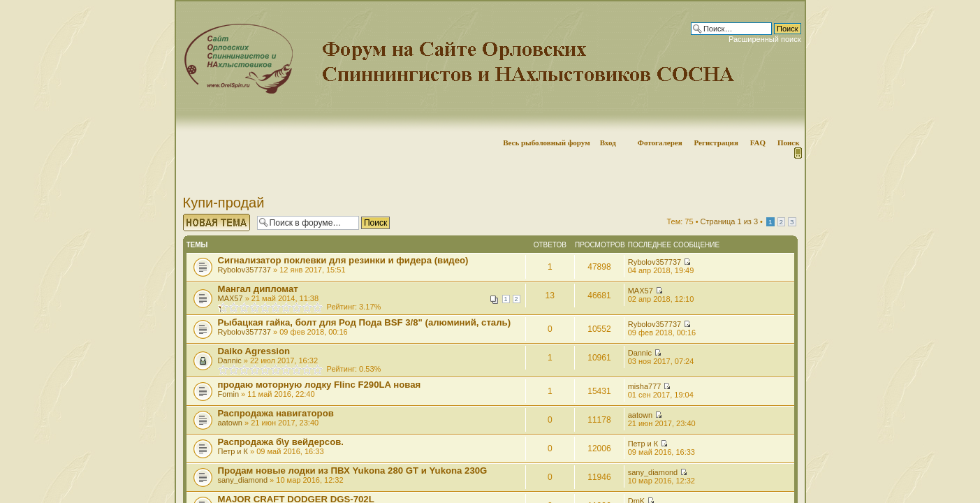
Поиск (789, 143)
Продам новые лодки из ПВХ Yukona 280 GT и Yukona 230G (353, 471)
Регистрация (716, 143)
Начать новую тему (217, 223)
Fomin (229, 394)
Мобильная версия (797, 153)
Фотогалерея (659, 143)
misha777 (645, 386)
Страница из (729, 221)
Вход (608, 143)
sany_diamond (243, 480)
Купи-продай (224, 203)
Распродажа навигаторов (276, 413)
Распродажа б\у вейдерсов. (281, 442)
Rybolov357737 (244, 270)
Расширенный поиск (765, 39)
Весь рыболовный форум (547, 143)
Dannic (230, 360)
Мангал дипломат (258, 289)
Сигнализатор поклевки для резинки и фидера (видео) (343, 260)
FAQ (758, 143)
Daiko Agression (254, 351)
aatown (230, 423)
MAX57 (231, 298)
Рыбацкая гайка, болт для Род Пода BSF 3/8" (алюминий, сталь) (365, 322)
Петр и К (233, 451)
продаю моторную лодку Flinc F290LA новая (320, 385)
